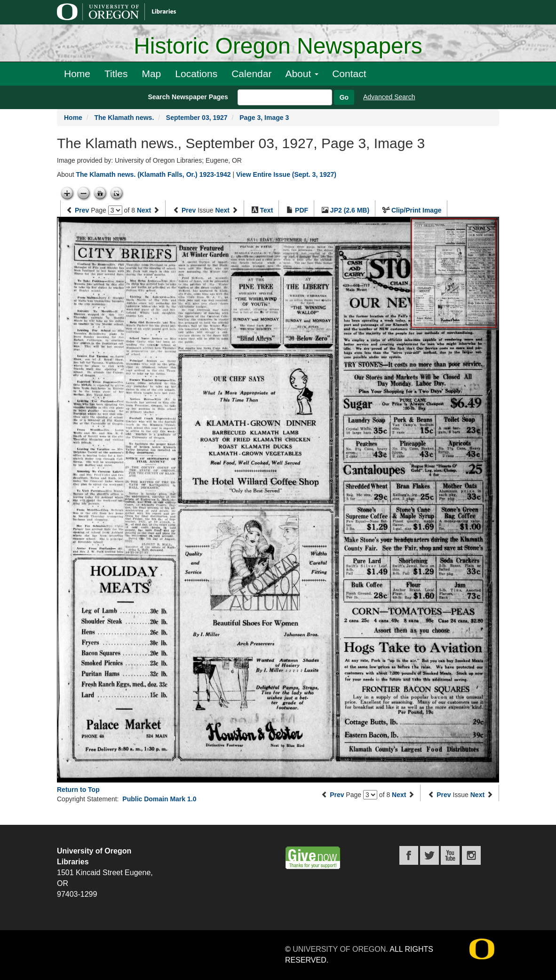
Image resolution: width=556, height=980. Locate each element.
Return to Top (78, 790)
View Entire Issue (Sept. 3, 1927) (286, 174)
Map (151, 74)
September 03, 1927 (197, 118)
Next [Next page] (144, 210)
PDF (302, 210)
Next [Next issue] (222, 210)
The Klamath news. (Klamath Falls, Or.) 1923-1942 (153, 174)
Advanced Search (389, 97)
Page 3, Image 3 (264, 118)
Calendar (251, 74)
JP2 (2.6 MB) (350, 210)
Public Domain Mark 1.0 (159, 799)
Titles (116, 74)
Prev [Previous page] (82, 210)
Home (77, 74)
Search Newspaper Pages (188, 97)
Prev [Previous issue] (189, 210)
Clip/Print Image (417, 210)
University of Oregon (339, 949)
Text (267, 210)
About (302, 74)
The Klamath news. (124, 118)
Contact (349, 74)
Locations (196, 74)
